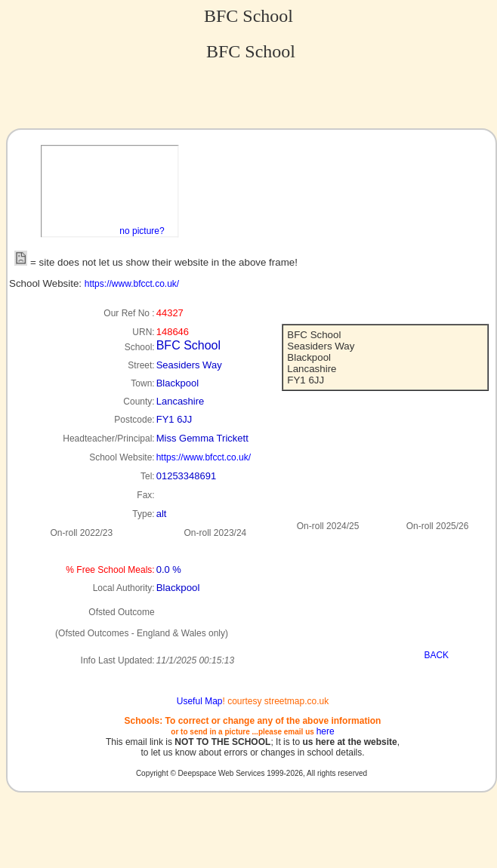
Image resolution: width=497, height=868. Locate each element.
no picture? (142, 231)
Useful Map (200, 701)
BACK (436, 655)
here (326, 731)
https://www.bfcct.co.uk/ (132, 284)
